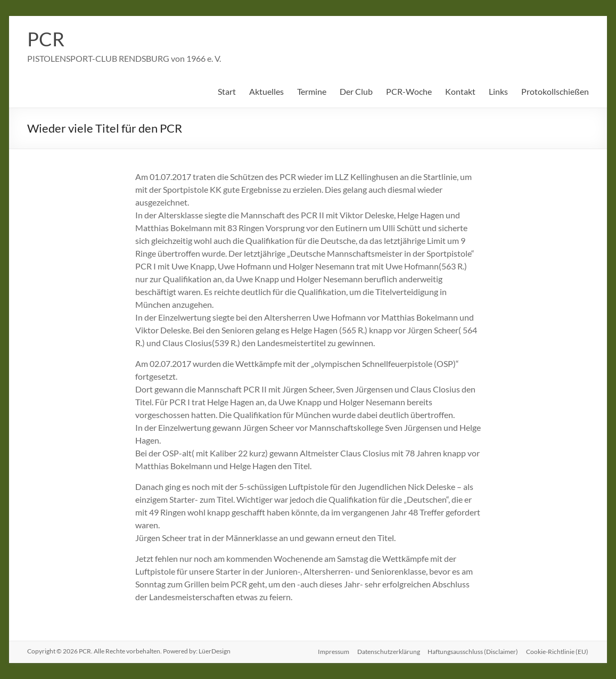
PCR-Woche (409, 91)
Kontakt (460, 91)
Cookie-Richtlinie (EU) (558, 651)
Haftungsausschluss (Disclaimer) (473, 651)
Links (498, 91)
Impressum (332, 651)
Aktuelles (266, 91)
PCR (46, 39)
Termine (312, 91)
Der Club (356, 91)
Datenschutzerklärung (388, 651)
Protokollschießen (555, 91)
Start (227, 91)
